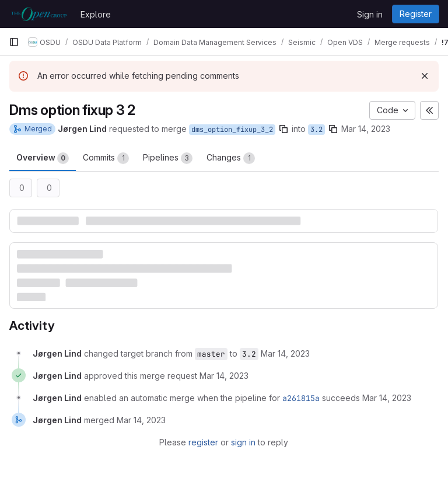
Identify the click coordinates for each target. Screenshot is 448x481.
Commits (106, 158)
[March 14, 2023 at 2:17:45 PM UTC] (387, 398)
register (203, 442)
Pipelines (168, 158)
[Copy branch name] (283, 129)
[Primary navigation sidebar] (14, 42)
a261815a (301, 398)
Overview (43, 158)
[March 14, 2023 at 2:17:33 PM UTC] (285, 353)
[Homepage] (39, 14)
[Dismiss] (425, 76)
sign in (243, 442)
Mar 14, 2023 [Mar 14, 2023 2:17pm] (366, 129)
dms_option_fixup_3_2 (232, 130)
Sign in (370, 14)
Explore (96, 14)
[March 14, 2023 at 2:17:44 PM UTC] (224, 376)
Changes (231, 158)
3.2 (316, 130)
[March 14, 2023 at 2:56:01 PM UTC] (141, 420)
